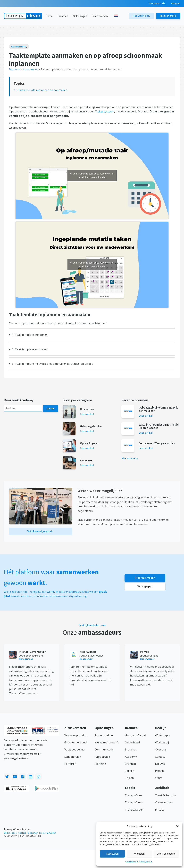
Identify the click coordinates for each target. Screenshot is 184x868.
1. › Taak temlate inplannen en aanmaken (41, 90)
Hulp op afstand (135, 736)
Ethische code (10, 834)
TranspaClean (134, 804)
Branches (63, 16)
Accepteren (112, 854)
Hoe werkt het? (142, 16)
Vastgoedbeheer (75, 751)
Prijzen (129, 779)
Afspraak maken (145, 579)
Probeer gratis (168, 16)
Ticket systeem (105, 111)
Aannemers (19, 46)
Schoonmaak (73, 758)
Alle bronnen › (130, 458)
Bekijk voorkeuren (166, 854)
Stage (159, 779)
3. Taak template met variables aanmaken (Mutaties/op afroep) (53, 364)
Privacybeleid (146, 862)
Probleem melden (48, 834)
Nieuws (160, 765)
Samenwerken (100, 16)
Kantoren (70, 765)
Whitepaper (145, 588)
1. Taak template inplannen (30, 335)
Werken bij (162, 744)
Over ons (161, 751)
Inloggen (175, 3)
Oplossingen (80, 16)
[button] (177, 826)
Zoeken (51, 409)
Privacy (160, 811)
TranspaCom (133, 796)
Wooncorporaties (76, 736)
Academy (131, 758)
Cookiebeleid (132, 862)
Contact (160, 758)
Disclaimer (33, 834)
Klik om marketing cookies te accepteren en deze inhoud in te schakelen (92, 176)
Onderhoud (132, 744)
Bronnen (130, 765)
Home (49, 16)
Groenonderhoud (76, 744)
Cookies (22, 834)
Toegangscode (157, 3)
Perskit (159, 772)
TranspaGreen (134, 811)
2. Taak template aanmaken (30, 349)
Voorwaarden (164, 804)
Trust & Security (165, 796)
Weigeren (139, 854)
